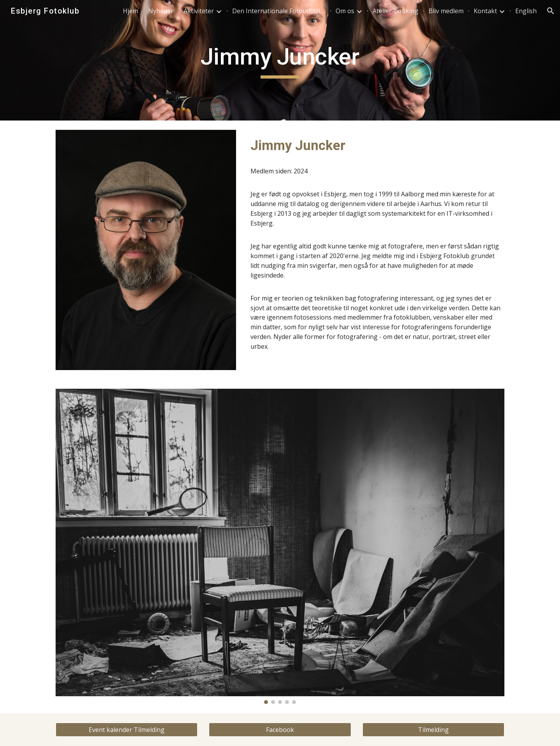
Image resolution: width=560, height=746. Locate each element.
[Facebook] (280, 730)
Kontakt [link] (485, 11)
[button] (551, 11)
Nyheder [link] (161, 11)
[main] (280, 60)
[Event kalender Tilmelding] (127, 730)
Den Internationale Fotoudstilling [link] (279, 11)
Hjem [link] (130, 11)
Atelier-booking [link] (395, 11)
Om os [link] (345, 11)
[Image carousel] (280, 546)
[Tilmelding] (433, 730)
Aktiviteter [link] (199, 11)
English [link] (526, 11)
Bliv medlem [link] (446, 11)
